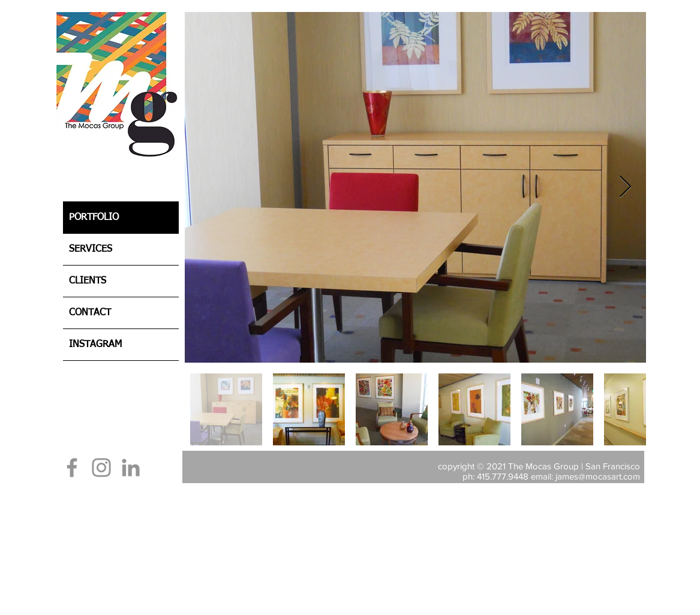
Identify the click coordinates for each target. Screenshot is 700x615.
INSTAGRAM (95, 345)
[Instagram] (101, 468)
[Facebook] (72, 468)
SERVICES (91, 249)
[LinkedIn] (131, 468)
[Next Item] (625, 187)
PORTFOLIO (94, 218)
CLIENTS (88, 281)
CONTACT (90, 313)
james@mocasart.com (598, 476)
